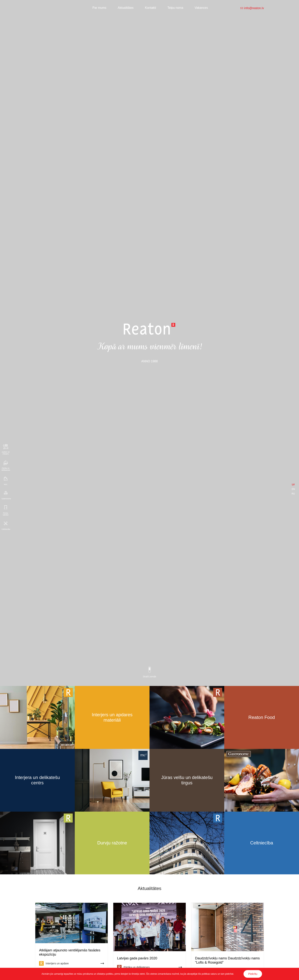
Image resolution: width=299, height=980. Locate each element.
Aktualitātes (126, 8)
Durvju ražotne (6, 514)
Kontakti (150, 8)
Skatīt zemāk (149, 677)
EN (293, 489)
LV (293, 485)
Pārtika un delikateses (6, 469)
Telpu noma (175, 8)
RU (293, 494)
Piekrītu (253, 974)
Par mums (99, 8)
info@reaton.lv (254, 8)
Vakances (201, 8)
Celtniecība (6, 529)
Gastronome (6, 499)
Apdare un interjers (6, 453)
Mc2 (6, 484)
